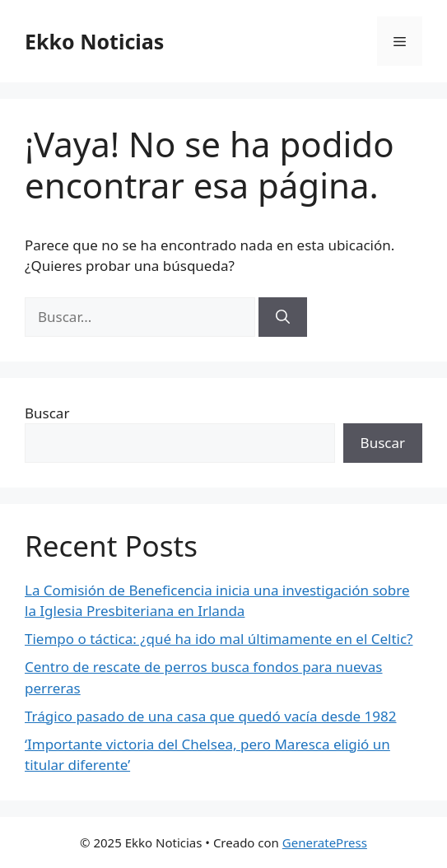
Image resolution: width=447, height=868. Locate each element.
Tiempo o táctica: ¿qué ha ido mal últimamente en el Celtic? (219, 639)
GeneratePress (325, 842)
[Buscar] (283, 317)
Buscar (47, 413)
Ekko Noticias (94, 41)
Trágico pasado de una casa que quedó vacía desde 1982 (211, 716)
